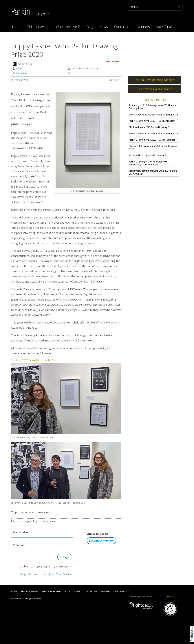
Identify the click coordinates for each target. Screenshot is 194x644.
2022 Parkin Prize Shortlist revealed (147, 158)
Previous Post (20, 80)
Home (17, 27)
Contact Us (123, 27)
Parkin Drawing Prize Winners (155, 82)
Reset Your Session (60, 574)
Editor (19, 69)
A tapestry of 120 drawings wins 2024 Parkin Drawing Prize (152, 109)
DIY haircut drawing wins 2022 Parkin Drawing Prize (153, 150)
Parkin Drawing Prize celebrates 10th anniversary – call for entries (148, 165)
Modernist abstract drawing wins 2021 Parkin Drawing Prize (153, 175)
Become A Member (101, 541)
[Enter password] (42, 546)
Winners (144, 27)
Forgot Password (31, 574)
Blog (90, 27)
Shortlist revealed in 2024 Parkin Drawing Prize (153, 117)
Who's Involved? (68, 27)
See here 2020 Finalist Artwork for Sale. (34, 360)
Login (65, 557)
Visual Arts (22, 73)
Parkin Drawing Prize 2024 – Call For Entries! (152, 123)
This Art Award (39, 27)
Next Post (115, 80)
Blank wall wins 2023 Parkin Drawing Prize (151, 130)
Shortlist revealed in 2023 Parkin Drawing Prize (153, 136)
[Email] (42, 533)
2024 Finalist (166, 27)
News (104, 27)
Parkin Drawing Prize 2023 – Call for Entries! (152, 142)
